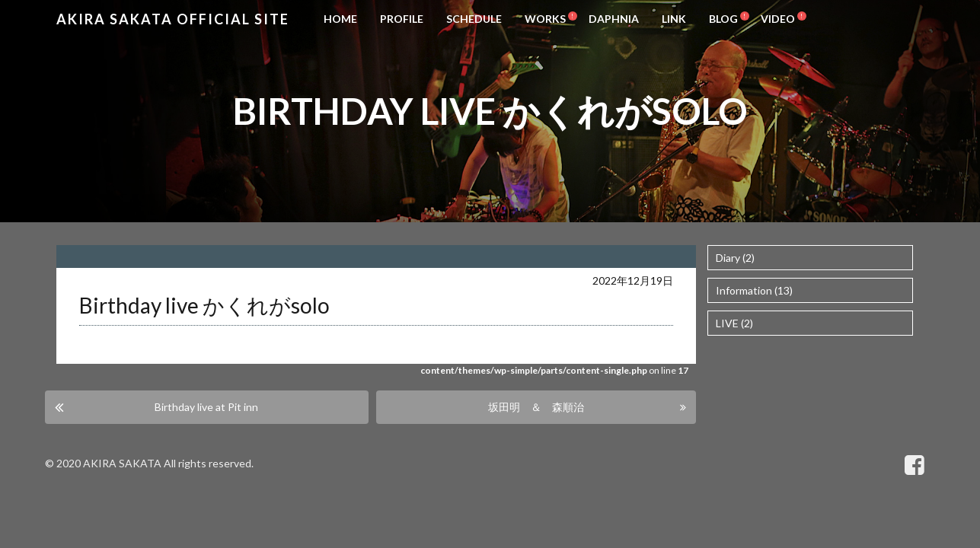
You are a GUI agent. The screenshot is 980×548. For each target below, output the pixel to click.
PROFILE (402, 19)
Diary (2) (735, 258)
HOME (340, 19)
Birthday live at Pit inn (206, 407)
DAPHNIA (614, 19)
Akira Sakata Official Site (173, 19)
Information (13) (754, 290)
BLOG (723, 19)
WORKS (545, 19)
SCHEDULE (474, 19)
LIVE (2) (734, 323)
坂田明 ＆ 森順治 (536, 407)
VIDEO (778, 19)
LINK (674, 19)
